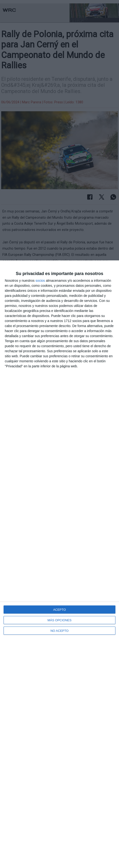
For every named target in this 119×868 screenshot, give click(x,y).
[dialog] (59, 564)
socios (40, 281)
